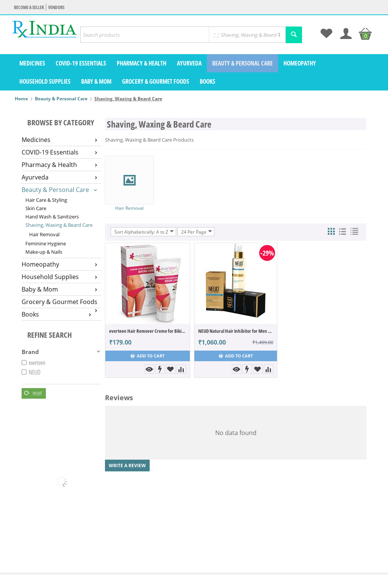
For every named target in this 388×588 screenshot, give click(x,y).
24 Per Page (197, 232)
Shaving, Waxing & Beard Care (59, 225)
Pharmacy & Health (142, 63)
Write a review (127, 466)
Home (21, 99)
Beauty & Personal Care (242, 63)
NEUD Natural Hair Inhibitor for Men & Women (236, 331)
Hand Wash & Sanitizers (52, 217)
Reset (33, 393)
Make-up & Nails (44, 252)
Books (207, 81)
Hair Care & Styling (46, 200)
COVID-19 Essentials (81, 63)
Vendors (56, 7)
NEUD (31, 372)
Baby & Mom (96, 81)
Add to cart (147, 356)
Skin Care (36, 208)
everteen (34, 363)
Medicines (32, 63)
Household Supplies (45, 81)
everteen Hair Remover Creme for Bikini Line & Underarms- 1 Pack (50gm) (148, 331)
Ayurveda (189, 63)
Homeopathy (300, 63)
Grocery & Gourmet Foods (156, 81)
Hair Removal (44, 234)
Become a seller (29, 7)
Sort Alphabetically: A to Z (144, 232)
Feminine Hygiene (46, 243)
